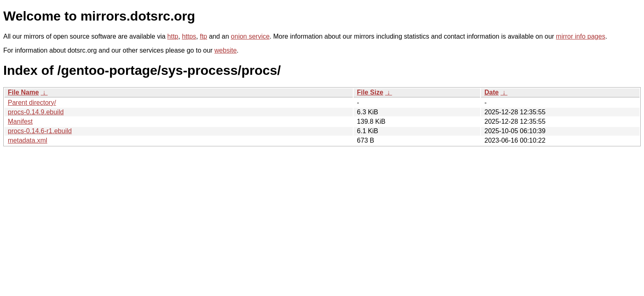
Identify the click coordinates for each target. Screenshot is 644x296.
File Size (370, 92)
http (173, 36)
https (189, 36)
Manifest (20, 121)
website (225, 50)
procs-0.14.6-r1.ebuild (40, 131)
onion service (250, 36)
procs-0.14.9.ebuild (36, 112)
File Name (23, 92)
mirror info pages (581, 36)
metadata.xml (28, 140)
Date (491, 92)
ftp (203, 36)
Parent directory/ (32, 103)
